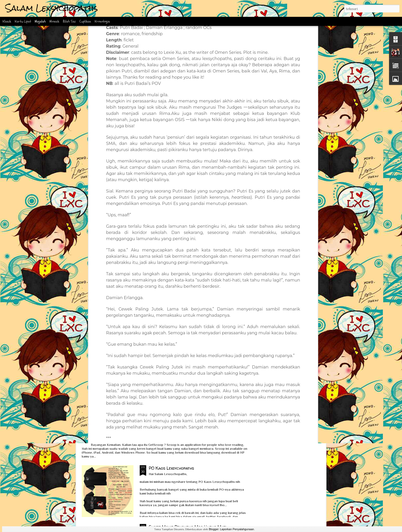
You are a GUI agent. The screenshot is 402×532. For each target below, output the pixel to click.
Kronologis (102, 21)
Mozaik (54, 21)
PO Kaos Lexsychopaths (171, 468)
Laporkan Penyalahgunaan (237, 529)
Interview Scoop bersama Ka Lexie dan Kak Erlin (139, 435)
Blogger (214, 529)
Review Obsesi (104, 390)
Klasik (7, 21)
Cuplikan (85, 21)
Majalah (40, 21)
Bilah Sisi (69, 21)
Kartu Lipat (23, 21)
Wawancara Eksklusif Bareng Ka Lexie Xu (132, 273)
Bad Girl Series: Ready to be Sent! (230, 232)
